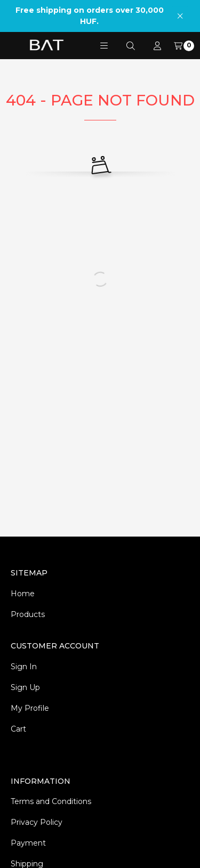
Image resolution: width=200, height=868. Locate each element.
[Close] (180, 16)
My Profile (30, 708)
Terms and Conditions (51, 801)
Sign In (24, 667)
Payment (28, 843)
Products (28, 614)
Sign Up (25, 687)
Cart (18, 729)
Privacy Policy (37, 822)
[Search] (131, 46)
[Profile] (157, 46)
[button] (104, 46)
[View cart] (184, 46)
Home (23, 594)
